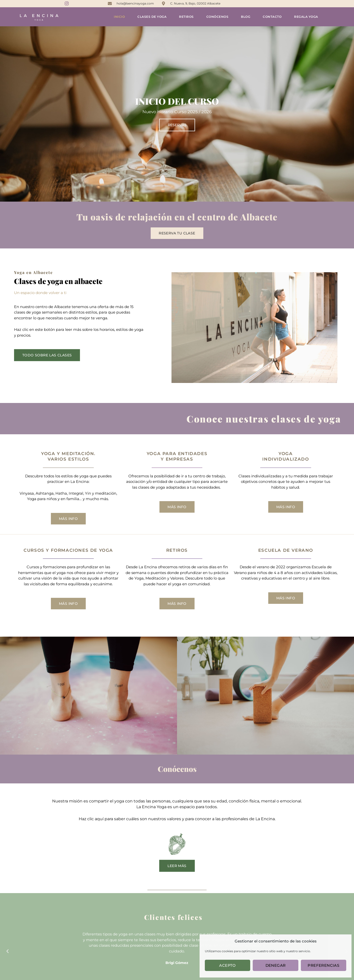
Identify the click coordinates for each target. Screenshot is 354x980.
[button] (8, 951)
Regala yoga (306, 17)
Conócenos (217, 17)
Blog (246, 17)
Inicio (119, 17)
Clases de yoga (152, 17)
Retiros (186, 17)
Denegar (276, 965)
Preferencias (323, 965)
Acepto (227, 965)
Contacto (272, 17)
